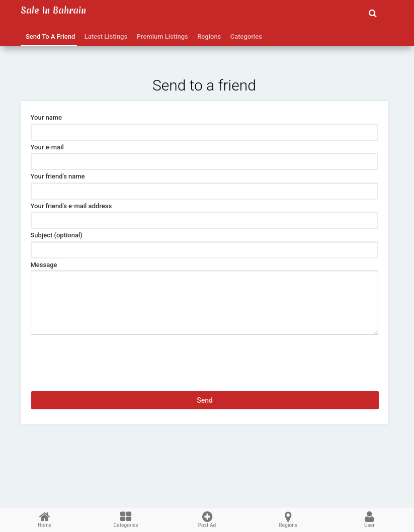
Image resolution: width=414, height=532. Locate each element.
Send (205, 400)
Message (44, 265)
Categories (244, 36)
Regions (208, 36)
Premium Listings (161, 36)
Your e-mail (47, 147)
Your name (47, 117)
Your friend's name (58, 176)
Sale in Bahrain (53, 10)
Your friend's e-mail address (71, 206)
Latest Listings (104, 36)
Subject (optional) (57, 235)
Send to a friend (49, 36)
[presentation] (107, 354)
